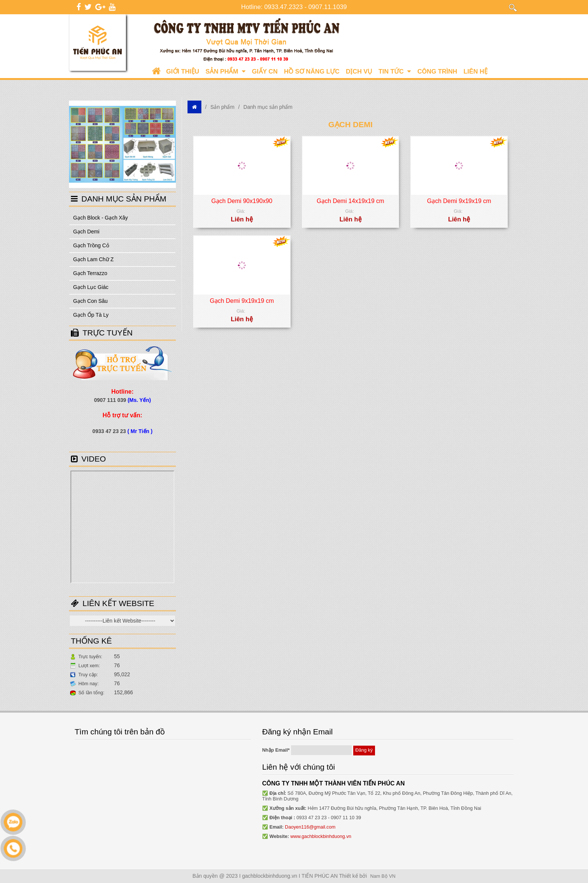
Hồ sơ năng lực (312, 71)
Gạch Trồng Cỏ (91, 245)
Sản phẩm (226, 71)
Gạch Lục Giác (91, 287)
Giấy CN (265, 71)
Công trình (437, 71)
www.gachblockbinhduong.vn (321, 836)
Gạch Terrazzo (90, 273)
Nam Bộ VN (383, 876)
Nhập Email (276, 750)
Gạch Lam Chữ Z (93, 259)
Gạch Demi (86, 232)
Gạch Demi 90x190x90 (242, 201)
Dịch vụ (359, 71)
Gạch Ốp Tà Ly (91, 315)
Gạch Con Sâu (90, 301)
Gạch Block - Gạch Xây (100, 218)
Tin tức (395, 71)
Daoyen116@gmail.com (310, 827)
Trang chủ (156, 72)
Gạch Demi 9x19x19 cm (459, 201)
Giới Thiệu (183, 71)
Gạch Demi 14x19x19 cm (351, 201)
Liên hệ (475, 71)
